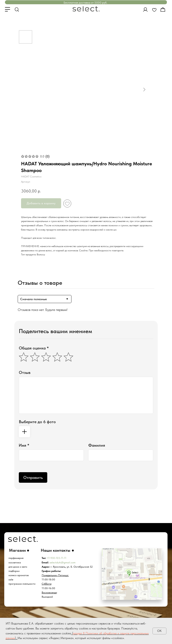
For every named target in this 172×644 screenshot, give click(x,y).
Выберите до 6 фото (37, 422)
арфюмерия (17, 558)
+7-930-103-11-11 (57, 558)
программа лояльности (22, 584)
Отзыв (25, 372)
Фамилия (97, 445)
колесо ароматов (19, 575)
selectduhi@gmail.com (62, 562)
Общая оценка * (34, 348)
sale (11, 579)
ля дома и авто (18, 567)
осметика (15, 562)
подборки (14, 571)
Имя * (24, 445)
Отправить (33, 477)
